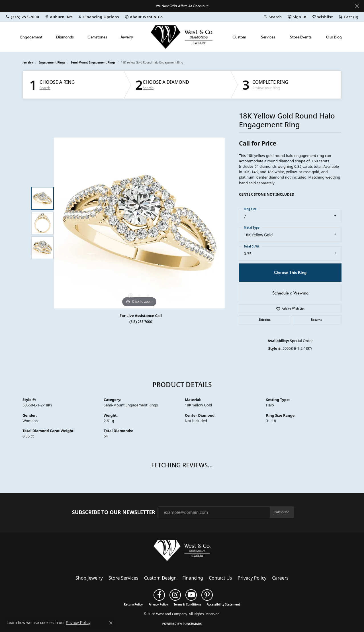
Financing (193, 578)
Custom (239, 37)
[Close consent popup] (111, 623)
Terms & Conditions (187, 604)
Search (45, 88)
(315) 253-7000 (141, 322)
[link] (22, 17)
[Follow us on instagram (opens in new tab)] (175, 595)
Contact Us (220, 578)
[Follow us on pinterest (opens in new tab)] (207, 595)
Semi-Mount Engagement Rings (93, 62)
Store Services (123, 578)
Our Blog (334, 37)
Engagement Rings (52, 62)
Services (268, 37)
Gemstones (97, 37)
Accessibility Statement (223, 604)
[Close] (357, 6)
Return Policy (133, 604)
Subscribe (282, 512)
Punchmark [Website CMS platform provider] (192, 624)
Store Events (301, 37)
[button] (273, 17)
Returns (316, 320)
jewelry (28, 62)
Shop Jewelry (89, 578)
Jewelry (127, 37)
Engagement (31, 37)
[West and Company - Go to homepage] (182, 552)
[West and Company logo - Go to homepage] (182, 37)
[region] (139, 223)
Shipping (265, 320)
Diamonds (65, 37)
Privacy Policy (252, 578)
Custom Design (160, 578)
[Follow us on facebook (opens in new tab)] (159, 595)
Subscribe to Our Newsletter (114, 512)
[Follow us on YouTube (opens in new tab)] (191, 595)
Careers (280, 578)
